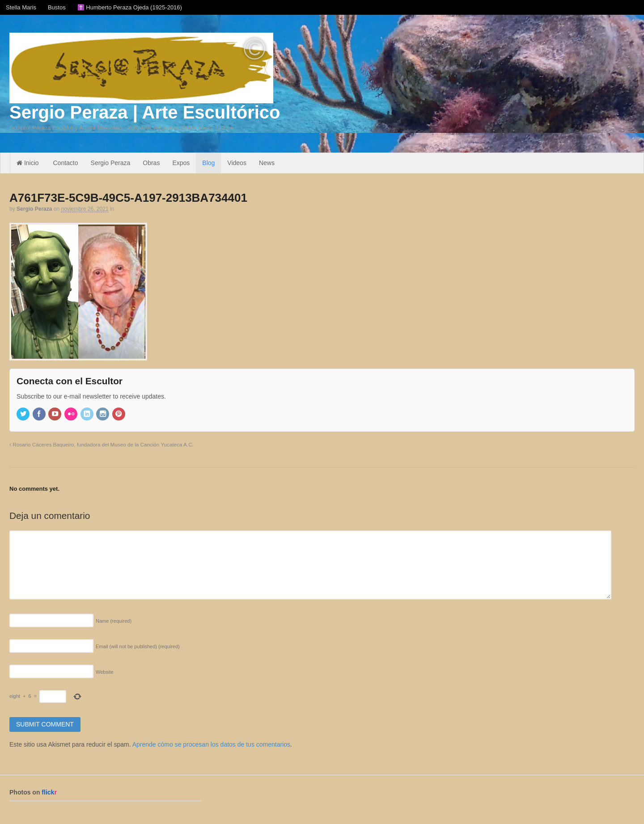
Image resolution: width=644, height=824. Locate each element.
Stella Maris (21, 7)
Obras (151, 163)
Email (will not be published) (138, 646)
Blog (208, 163)
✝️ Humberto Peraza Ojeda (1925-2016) (130, 7)
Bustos (57, 7)
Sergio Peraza (111, 163)
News (267, 163)
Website (105, 672)
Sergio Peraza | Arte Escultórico (145, 112)
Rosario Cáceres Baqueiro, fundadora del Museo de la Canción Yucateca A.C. (102, 444)
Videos (237, 163)
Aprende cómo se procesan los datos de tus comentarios (211, 744)
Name (114, 621)
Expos (181, 163)
